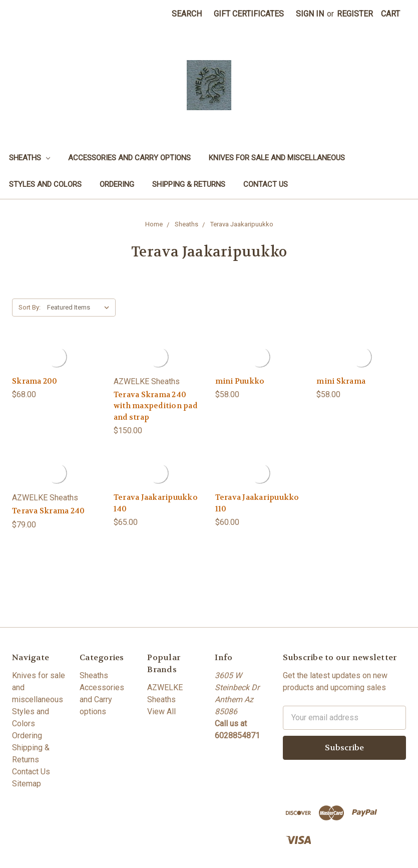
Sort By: (30, 307)
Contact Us (266, 184)
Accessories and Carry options (129, 158)
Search (187, 14)
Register (355, 14)
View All (161, 711)
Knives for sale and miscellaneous (277, 158)
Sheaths (30, 158)
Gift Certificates (249, 14)
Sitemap (27, 784)
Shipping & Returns (189, 184)
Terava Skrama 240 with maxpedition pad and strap (155, 406)
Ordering (117, 184)
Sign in (310, 14)
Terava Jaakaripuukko (242, 224)
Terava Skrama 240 (48, 511)
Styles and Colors (45, 184)
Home (154, 224)
